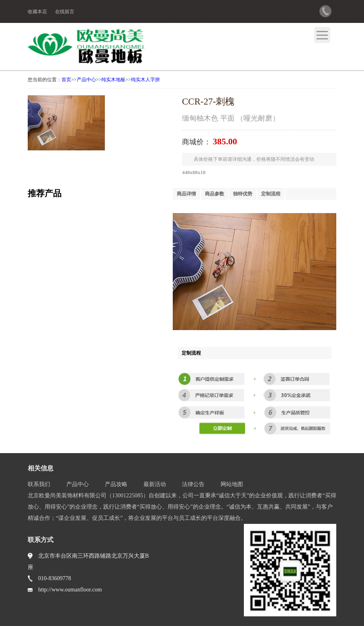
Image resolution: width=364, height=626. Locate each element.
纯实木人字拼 (145, 80)
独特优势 (243, 194)
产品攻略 (116, 484)
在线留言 (65, 12)
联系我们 (39, 484)
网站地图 (232, 484)
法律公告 (193, 484)
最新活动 (155, 484)
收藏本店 (37, 12)
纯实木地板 (113, 80)
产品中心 (86, 80)
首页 (66, 80)
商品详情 (186, 194)
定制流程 (271, 194)
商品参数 (215, 194)
